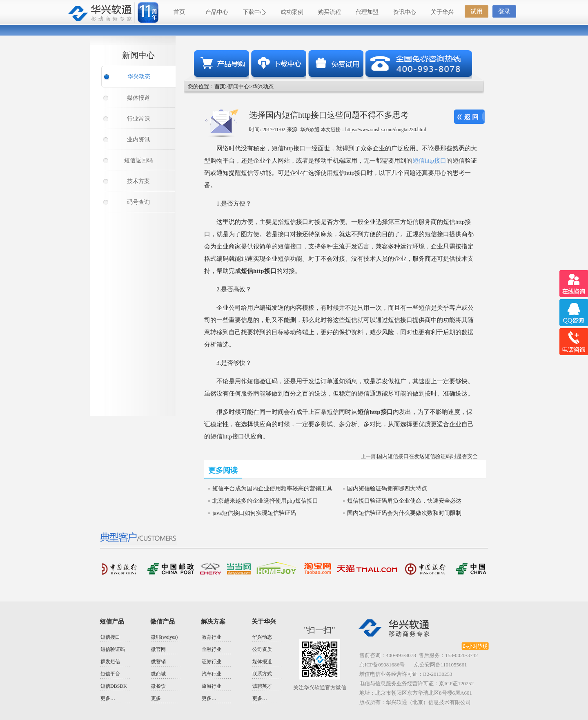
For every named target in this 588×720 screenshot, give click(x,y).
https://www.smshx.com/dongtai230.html (386, 130)
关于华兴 (442, 12)
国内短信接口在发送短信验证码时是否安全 (427, 456)
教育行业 (212, 637)
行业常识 (138, 119)
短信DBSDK (114, 686)
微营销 (158, 662)
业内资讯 (138, 140)
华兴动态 (139, 77)
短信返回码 (138, 160)
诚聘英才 (262, 686)
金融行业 (212, 649)
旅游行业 (212, 686)
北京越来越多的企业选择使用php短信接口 (265, 501)
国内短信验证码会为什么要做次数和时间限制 (404, 513)
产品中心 (217, 12)
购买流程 (330, 12)
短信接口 (110, 637)
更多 (156, 698)
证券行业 (212, 662)
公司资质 (262, 649)
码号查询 (138, 202)
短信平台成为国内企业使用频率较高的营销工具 (272, 489)
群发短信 (110, 662)
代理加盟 (367, 12)
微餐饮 (158, 686)
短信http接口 (429, 161)
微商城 (158, 674)
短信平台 (110, 674)
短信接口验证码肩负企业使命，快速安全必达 (404, 501)
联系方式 (262, 674)
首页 (179, 12)
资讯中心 (405, 12)
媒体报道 (138, 98)
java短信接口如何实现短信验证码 (254, 513)
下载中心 (254, 12)
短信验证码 (113, 649)
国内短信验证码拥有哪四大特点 (387, 489)
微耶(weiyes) (164, 637)
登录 (504, 11)
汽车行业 (212, 674)
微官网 (158, 649)
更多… (108, 698)
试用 (477, 11)
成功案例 (292, 12)
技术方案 (138, 181)
